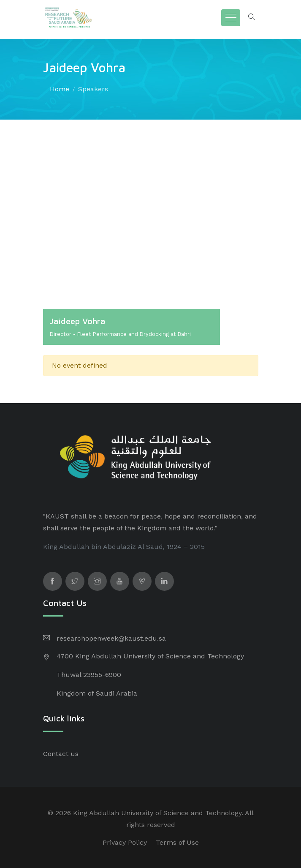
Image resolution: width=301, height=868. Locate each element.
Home (60, 89)
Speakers (93, 89)
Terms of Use (177, 842)
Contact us (61, 754)
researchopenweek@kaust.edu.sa (111, 638)
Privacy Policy (125, 842)
